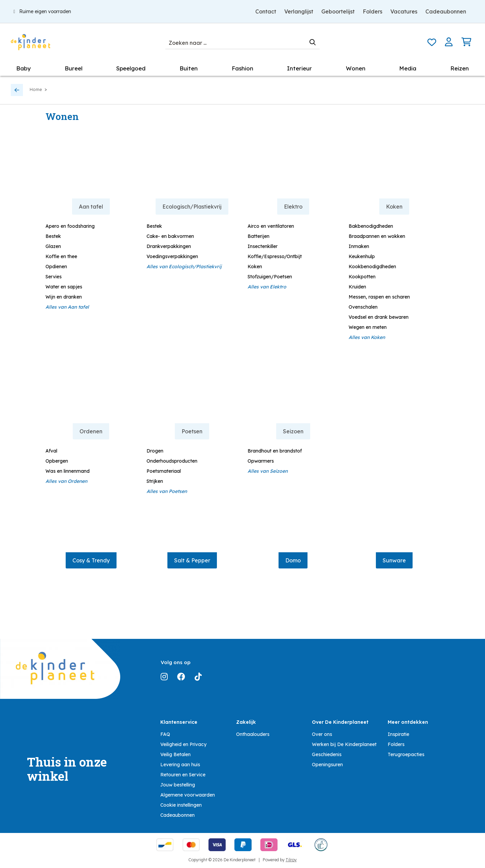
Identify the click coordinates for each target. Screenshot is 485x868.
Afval (51, 451)
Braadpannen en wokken (377, 236)
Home (36, 89)
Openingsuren (327, 765)
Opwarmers (261, 461)
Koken (255, 267)
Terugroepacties (406, 754)
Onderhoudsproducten (172, 461)
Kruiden (357, 287)
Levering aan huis (180, 765)
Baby (23, 68)
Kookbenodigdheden (372, 267)
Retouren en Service (183, 775)
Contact (266, 11)
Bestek (53, 236)
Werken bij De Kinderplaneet (344, 744)
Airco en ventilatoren (271, 226)
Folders (373, 11)
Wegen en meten (368, 327)
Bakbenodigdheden (371, 226)
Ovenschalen (363, 307)
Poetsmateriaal (164, 471)
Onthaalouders (253, 734)
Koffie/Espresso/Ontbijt (275, 256)
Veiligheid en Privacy (183, 744)
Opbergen (57, 461)
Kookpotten (362, 277)
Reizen (460, 68)
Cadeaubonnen (446, 11)
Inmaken (359, 246)
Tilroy (291, 860)
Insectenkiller (263, 246)
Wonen (356, 68)
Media (408, 68)
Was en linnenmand (68, 471)
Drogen (155, 451)
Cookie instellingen (181, 805)
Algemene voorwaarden (188, 795)
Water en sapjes (64, 287)
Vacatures (404, 11)
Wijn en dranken (64, 297)
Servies (54, 277)
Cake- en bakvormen (170, 236)
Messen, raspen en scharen (379, 297)
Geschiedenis (327, 754)
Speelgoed (131, 68)
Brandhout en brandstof (275, 451)
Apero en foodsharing (70, 226)
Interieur (299, 68)
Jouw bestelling (178, 785)
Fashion (243, 68)
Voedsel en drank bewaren (379, 317)
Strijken (155, 481)
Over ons (322, 734)
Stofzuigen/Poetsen (270, 277)
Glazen (53, 246)
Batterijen (258, 236)
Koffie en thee (61, 256)
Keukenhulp (362, 256)
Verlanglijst (299, 11)
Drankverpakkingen (169, 246)
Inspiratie (398, 734)
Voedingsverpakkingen (172, 256)
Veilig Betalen (175, 754)
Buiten (189, 68)
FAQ (165, 734)
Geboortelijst (338, 11)
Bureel (74, 68)
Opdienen (56, 267)
